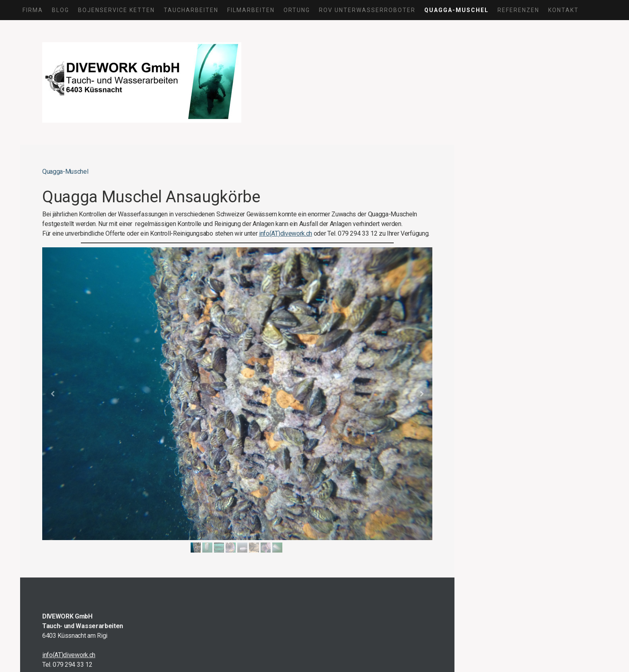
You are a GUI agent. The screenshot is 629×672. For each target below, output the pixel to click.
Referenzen (518, 10)
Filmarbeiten (251, 10)
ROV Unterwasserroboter (367, 10)
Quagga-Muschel (456, 10)
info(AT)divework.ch (286, 233)
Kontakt (563, 10)
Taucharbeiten (191, 10)
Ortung (297, 10)
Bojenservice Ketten (116, 10)
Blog (61, 10)
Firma (33, 10)
